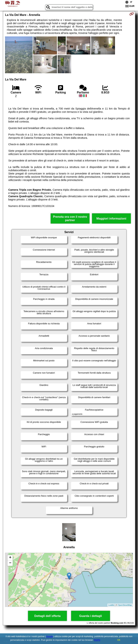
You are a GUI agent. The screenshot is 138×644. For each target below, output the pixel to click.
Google (50, 636)
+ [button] (10, 558)
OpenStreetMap (125, 605)
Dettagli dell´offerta (47, 616)
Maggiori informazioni (111, 219)
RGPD (97, 640)
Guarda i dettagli (91, 616)
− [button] (10, 563)
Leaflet (111, 605)
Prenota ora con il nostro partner (70, 218)
